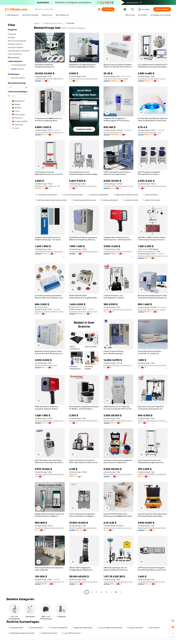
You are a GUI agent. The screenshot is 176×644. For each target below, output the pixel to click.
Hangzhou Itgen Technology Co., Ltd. (118, 528)
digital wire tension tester (82, 628)
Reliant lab (73, 474)
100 (116, 592)
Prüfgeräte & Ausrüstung (53, 23)
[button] (99, 9)
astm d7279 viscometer (71, 633)
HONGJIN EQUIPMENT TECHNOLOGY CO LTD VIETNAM (153, 474)
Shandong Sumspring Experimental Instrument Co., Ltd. (84, 79)
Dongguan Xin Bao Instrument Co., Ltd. (118, 186)
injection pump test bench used (84, 200)
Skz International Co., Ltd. (113, 132)
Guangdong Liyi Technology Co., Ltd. (152, 79)
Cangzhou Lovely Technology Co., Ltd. (49, 582)
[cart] (133, 10)
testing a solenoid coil (109, 200)
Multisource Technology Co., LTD (47, 186)
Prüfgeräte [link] (70, 23)
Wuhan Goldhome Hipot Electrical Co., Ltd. (118, 421)
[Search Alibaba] (65, 9)
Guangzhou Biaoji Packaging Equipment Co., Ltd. (50, 474)
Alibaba (37, 23)
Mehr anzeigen (14, 57)
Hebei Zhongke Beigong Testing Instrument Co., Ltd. (50, 421)
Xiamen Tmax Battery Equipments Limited (84, 528)
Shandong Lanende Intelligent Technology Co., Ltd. (50, 311)
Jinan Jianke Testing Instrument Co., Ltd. (84, 186)
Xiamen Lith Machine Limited (46, 365)
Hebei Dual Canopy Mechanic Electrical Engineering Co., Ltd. (153, 528)
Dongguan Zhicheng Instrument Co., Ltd (118, 365)
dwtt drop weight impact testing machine (51, 200)
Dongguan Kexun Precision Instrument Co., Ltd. (153, 186)
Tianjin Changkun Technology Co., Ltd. (118, 582)
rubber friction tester (151, 200)
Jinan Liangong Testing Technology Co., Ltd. (84, 582)
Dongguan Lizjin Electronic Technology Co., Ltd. (118, 309)
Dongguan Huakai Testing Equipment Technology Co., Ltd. (84, 251)
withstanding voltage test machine (21, 633)
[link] (173, 621)
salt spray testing (150, 195)
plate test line (153, 628)
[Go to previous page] (82, 592)
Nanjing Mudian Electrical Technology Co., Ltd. (118, 474)
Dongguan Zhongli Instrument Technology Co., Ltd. (84, 311)
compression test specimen (46, 195)
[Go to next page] (121, 592)
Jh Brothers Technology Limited (116, 79)
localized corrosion (130, 200)
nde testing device (35, 628)
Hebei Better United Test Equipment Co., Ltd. (50, 251)
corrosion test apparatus (58, 628)
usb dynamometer (16, 628)
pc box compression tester (72, 195)
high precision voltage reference (126, 195)
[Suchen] (108, 9)
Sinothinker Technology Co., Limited (152, 309)
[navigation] (19, 308)
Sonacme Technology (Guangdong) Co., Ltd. (50, 132)
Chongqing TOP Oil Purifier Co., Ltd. (151, 582)
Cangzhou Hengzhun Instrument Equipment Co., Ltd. (50, 528)
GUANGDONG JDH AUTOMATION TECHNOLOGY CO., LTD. (50, 79)
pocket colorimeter (135, 628)
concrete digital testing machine (110, 628)
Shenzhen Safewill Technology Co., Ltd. (153, 256)
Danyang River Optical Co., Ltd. (149, 132)
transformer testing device (98, 195)
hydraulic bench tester (48, 633)
